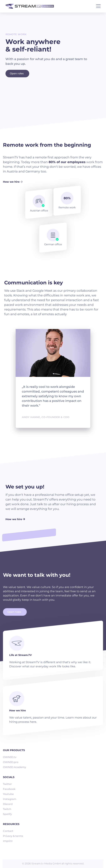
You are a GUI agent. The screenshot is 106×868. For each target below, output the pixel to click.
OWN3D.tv (10, 757)
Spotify (7, 814)
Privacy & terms (13, 836)
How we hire (13, 182)
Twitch (7, 809)
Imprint (8, 841)
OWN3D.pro (11, 762)
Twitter (7, 784)
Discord (8, 804)
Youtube (8, 794)
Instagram (10, 799)
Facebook (9, 789)
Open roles (17, 73)
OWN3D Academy (15, 767)
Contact (8, 831)
